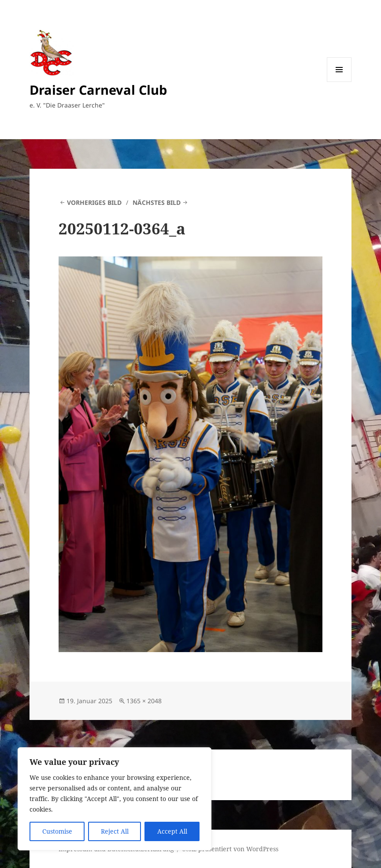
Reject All (115, 831)
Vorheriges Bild (94, 202)
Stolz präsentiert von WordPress (230, 849)
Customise (57, 831)
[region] (115, 799)
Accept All (172, 831)
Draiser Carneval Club (98, 90)
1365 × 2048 (144, 701)
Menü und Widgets (339, 82)
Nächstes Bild (157, 202)
